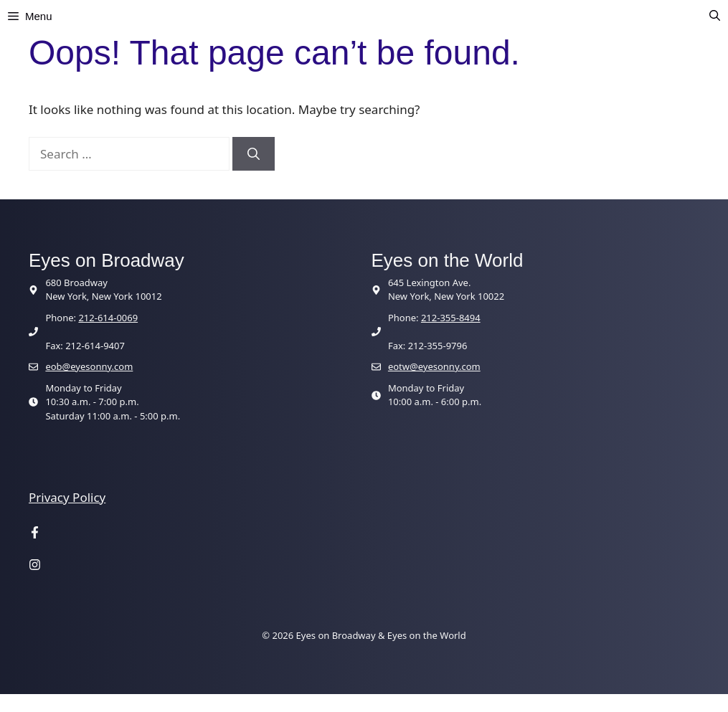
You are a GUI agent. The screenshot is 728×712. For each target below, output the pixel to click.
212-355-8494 (451, 318)
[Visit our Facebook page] (35, 534)
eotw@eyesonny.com (434, 366)
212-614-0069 (108, 318)
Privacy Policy (67, 497)
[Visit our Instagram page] (35, 566)
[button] (715, 16)
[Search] (254, 154)
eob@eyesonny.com (89, 366)
